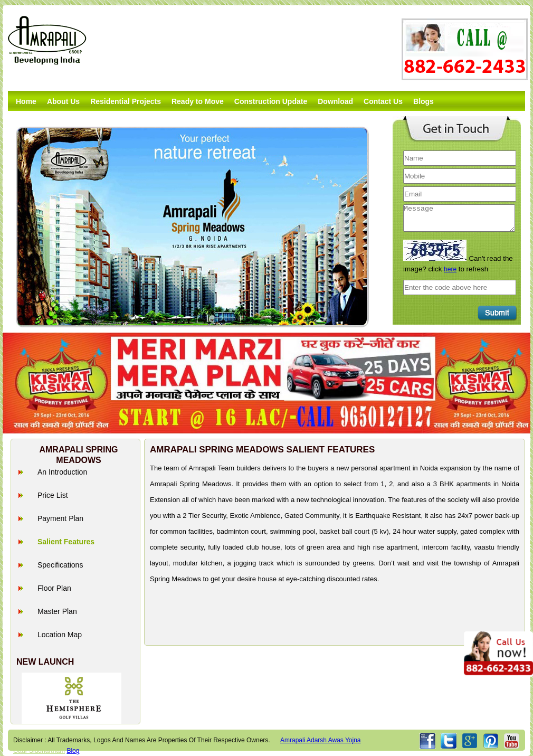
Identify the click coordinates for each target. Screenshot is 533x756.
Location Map (60, 635)
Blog (73, 751)
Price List (53, 495)
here (450, 269)
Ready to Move (198, 101)
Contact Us (383, 101)
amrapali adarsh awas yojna (321, 740)
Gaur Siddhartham (39, 751)
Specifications (60, 565)
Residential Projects (126, 101)
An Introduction (62, 472)
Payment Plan (60, 518)
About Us (63, 101)
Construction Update (271, 101)
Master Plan (57, 611)
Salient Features (66, 542)
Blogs (423, 101)
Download (335, 101)
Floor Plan (54, 588)
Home (26, 101)
